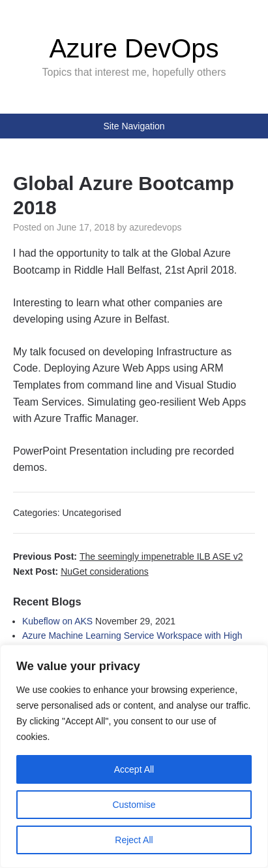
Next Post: (81, 571)
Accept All (134, 769)
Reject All (134, 840)
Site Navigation (134, 126)
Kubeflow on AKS (57, 621)
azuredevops (155, 227)
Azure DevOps (134, 48)
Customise (134, 805)
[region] (134, 756)
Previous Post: (128, 556)
